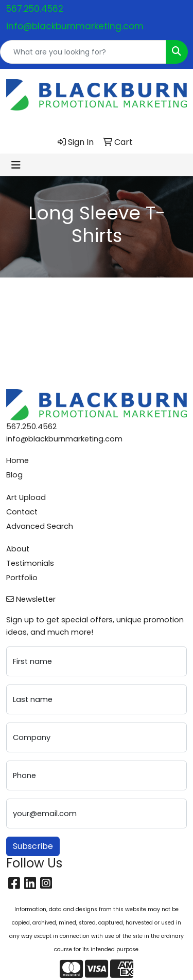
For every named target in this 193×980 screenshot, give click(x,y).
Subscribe (33, 846)
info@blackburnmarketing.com (75, 26)
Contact (22, 512)
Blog (14, 475)
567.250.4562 (35, 9)
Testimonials (30, 563)
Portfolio (22, 578)
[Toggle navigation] (16, 165)
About (18, 549)
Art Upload (26, 497)
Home (17, 460)
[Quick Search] (83, 52)
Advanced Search (40, 526)
